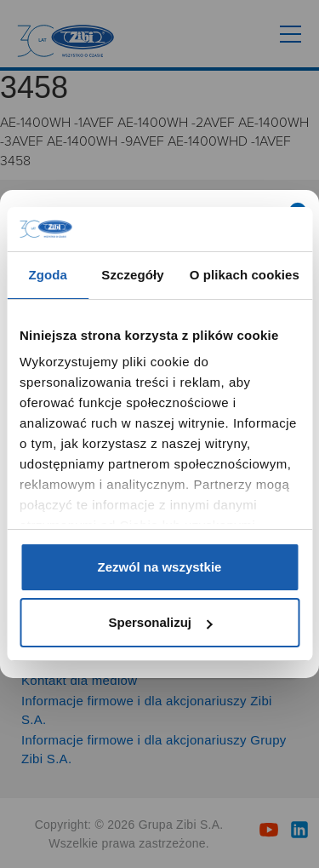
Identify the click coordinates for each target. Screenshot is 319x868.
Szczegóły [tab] (132, 275)
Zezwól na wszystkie (160, 567)
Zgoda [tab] (48, 275)
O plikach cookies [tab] (245, 275)
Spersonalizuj (160, 622)
